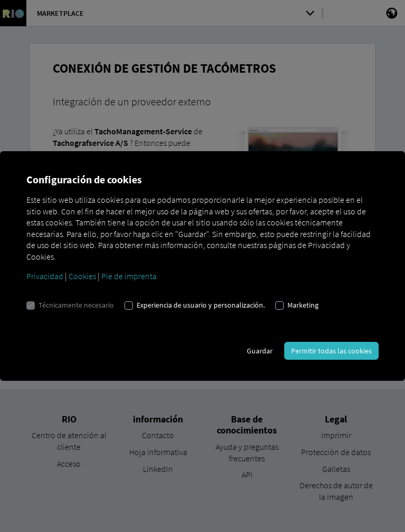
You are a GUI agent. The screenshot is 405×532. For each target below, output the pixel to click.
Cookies (82, 276)
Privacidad (45, 276)
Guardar (260, 351)
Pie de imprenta (129, 276)
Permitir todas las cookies (331, 351)
